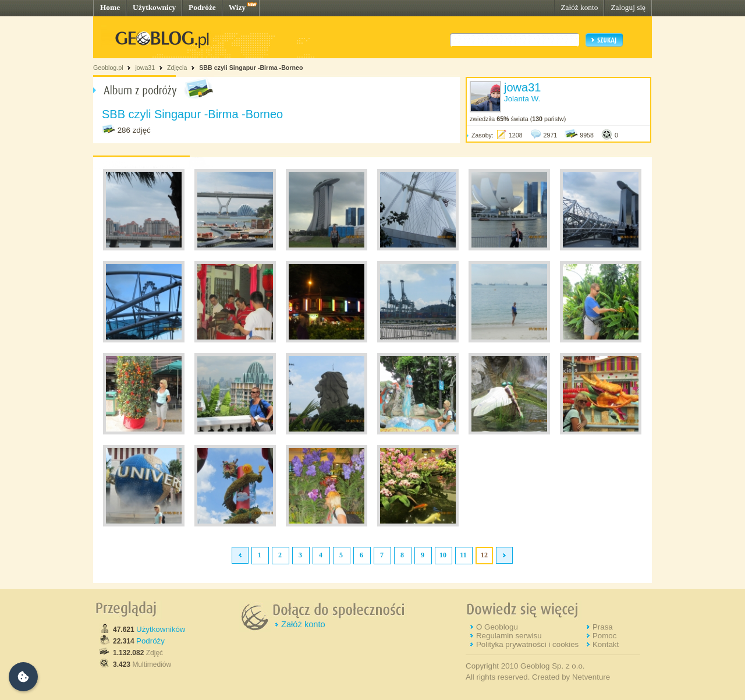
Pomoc (604, 636)
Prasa (603, 627)
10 (443, 555)
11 (463, 555)
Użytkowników (161, 629)
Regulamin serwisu (509, 636)
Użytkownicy (154, 7)
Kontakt (606, 644)
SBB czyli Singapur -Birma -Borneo (251, 68)
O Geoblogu (497, 627)
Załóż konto (579, 7)
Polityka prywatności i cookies (527, 644)
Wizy (237, 7)
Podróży (150, 641)
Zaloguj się (628, 7)
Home (110, 7)
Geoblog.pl (108, 68)
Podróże (202, 7)
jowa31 (145, 68)
